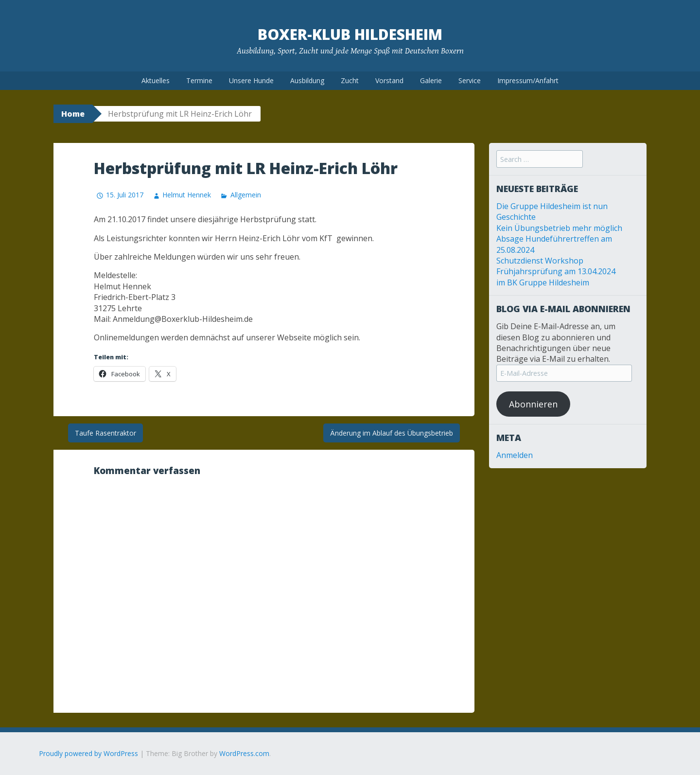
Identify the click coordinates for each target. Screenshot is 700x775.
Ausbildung (307, 80)
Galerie (431, 80)
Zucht (350, 80)
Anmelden (515, 455)
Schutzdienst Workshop (540, 261)
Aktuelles (156, 80)
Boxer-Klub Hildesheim (350, 34)
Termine (199, 80)
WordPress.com (244, 753)
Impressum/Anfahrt (528, 80)
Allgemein (246, 195)
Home (73, 114)
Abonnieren (533, 404)
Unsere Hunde (251, 80)
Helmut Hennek (187, 195)
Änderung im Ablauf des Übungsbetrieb (392, 433)
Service (470, 80)
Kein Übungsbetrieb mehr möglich (559, 228)
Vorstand (389, 80)
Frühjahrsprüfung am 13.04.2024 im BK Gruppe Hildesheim (556, 277)
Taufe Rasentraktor (105, 433)
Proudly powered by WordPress (88, 753)
